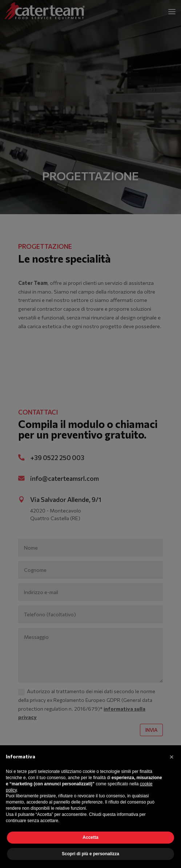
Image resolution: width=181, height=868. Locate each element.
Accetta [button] (90, 837)
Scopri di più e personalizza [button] (90, 854)
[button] (172, 757)
